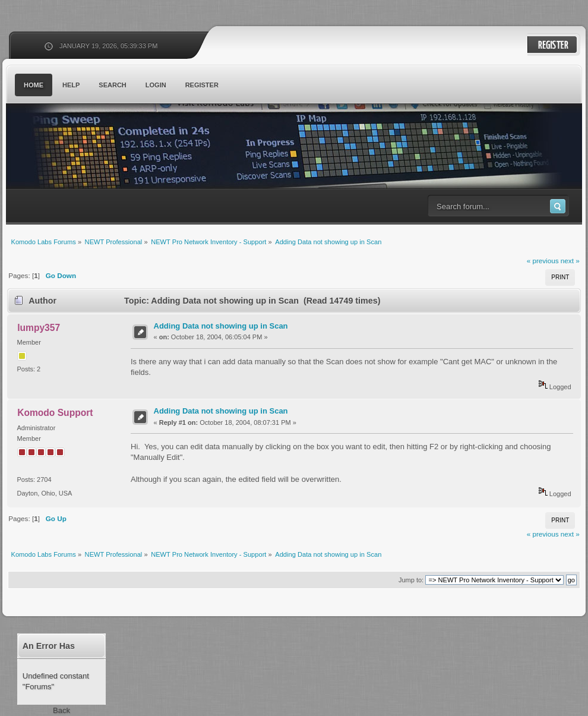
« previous (543, 261)
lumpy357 (39, 328)
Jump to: (411, 580)
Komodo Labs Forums (122, 148)
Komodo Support (55, 413)
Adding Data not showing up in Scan (221, 326)
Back (61, 710)
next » (570, 261)
